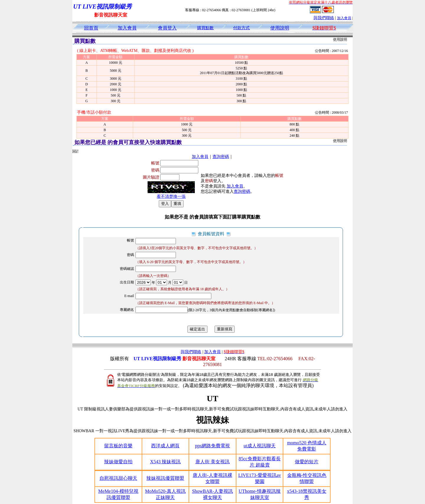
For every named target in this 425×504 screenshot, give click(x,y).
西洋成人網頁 (165, 446)
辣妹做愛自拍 (118, 462)
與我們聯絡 (324, 18)
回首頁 (91, 28)
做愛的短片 (307, 462)
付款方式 (241, 28)
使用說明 (280, 28)
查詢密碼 (221, 157)
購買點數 (205, 28)
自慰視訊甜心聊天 (118, 478)
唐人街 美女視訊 (212, 462)
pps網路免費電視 (212, 446)
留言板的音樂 (118, 446)
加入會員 (344, 18)
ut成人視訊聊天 (259, 446)
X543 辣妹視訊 (166, 462)
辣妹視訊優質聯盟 (165, 478)
